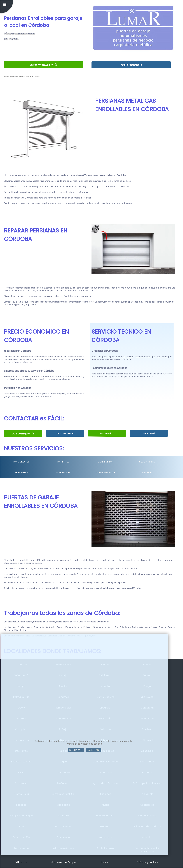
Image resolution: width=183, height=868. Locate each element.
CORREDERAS (105, 462)
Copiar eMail (149, 433)
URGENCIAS (147, 473)
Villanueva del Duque (63, 862)
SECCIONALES (147, 462)
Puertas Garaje (9, 77)
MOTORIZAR (21, 473)
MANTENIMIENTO (105, 473)
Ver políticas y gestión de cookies (84, 744)
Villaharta (21, 862)
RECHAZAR (76, 750)
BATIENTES (63, 462)
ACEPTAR (94, 750)
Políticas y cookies (147, 862)
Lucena (105, 862)
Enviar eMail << (107, 433)
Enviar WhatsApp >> (44, 65)
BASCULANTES (21, 462)
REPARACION (63, 473)
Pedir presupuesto (131, 65)
